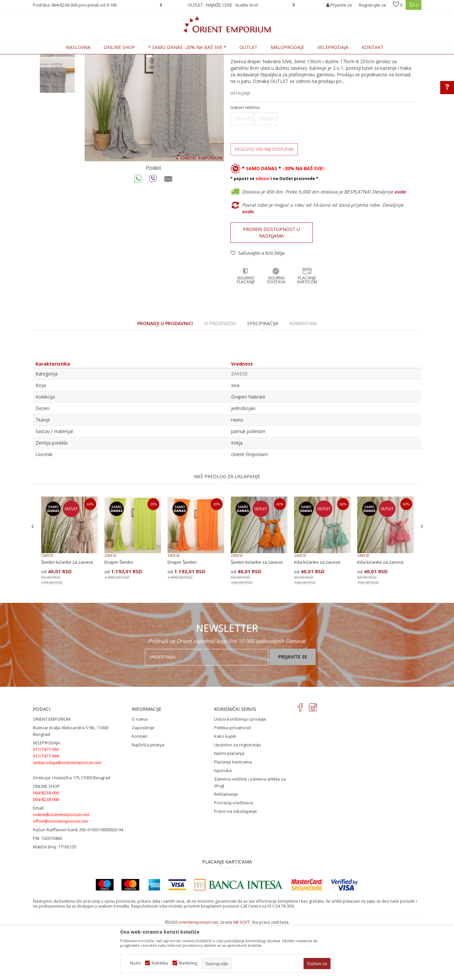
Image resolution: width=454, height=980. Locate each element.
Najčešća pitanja (148, 799)
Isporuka (223, 825)
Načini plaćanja (229, 808)
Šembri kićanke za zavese (67, 616)
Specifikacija (263, 378)
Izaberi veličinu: (246, 162)
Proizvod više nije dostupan (264, 204)
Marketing (188, 963)
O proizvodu (220, 378)
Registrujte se (373, 5)
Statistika (160, 963)
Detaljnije (240, 148)
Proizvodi (79, 58)
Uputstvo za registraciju (238, 799)
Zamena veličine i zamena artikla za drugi (250, 837)
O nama (140, 773)
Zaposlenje (143, 782)
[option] (227, 5)
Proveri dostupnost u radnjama (271, 287)
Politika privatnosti (232, 782)
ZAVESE (130, 58)
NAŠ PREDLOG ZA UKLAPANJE (227, 531)
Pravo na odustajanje (236, 865)
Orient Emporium (49, 58)
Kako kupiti (225, 790)
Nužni (135, 963)
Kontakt (139, 790)
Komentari (303, 378)
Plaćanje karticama (233, 816)
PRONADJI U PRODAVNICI (165, 378)
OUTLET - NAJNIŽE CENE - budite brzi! (227, 5)
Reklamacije (226, 848)
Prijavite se (293, 711)
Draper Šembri (119, 616)
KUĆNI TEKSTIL (106, 58)
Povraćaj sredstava (233, 857)
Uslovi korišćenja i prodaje (240, 773)
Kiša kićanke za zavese (317, 616)
